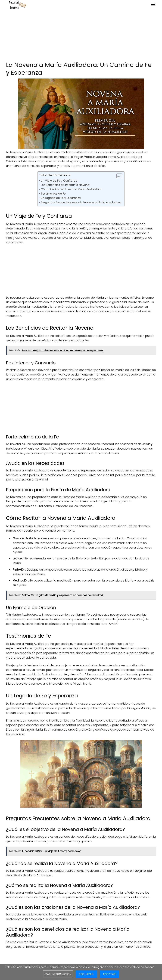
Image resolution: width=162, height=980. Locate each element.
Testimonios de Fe (53, 194)
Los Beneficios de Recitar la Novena (65, 185)
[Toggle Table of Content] (118, 176)
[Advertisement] (81, 36)
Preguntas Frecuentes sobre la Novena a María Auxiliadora (81, 202)
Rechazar (86, 974)
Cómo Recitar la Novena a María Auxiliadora (71, 189)
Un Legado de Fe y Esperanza (61, 198)
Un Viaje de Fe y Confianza (59, 181)
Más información (58, 974)
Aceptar (109, 974)
